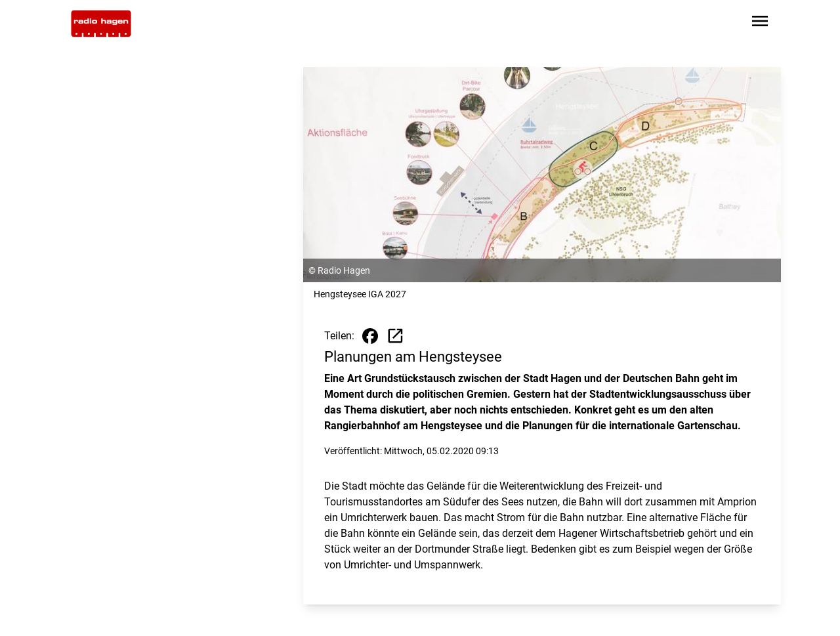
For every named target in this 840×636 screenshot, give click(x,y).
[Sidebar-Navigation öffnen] (760, 23)
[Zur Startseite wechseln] (101, 24)
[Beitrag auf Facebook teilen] (370, 336)
